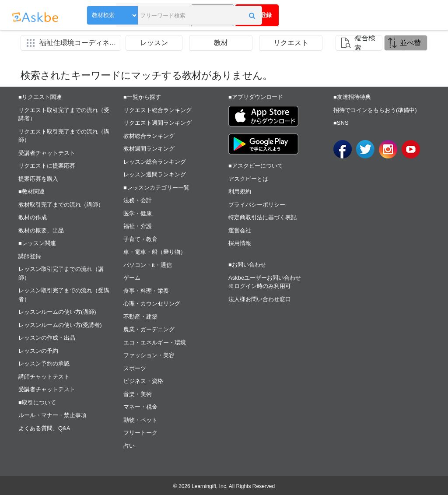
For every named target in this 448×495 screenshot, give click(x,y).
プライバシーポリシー (257, 205)
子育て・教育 (140, 239)
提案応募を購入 (38, 179)
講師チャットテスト (44, 377)
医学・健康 (138, 213)
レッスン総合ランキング (155, 162)
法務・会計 (138, 200)
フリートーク (140, 433)
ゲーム (132, 278)
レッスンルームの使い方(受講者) (60, 325)
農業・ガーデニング (149, 329)
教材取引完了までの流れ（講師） (61, 205)
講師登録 (30, 256)
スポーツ (135, 368)
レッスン (154, 43)
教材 (221, 43)
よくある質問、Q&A (44, 428)
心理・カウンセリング (152, 304)
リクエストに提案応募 (47, 166)
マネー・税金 (140, 407)
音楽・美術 (138, 394)
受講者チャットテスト (47, 153)
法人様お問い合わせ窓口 (260, 299)
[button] (203, 16)
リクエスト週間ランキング (157, 123)
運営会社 (240, 230)
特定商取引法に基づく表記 (262, 217)
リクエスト (291, 43)
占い (129, 446)
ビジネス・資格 (143, 381)
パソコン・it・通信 (148, 265)
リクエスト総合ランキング (157, 110)
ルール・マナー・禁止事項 (52, 415)
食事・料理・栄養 (146, 291)
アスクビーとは (248, 179)
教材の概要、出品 (41, 230)
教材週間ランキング (149, 149)
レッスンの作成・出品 (47, 338)
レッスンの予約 (38, 351)
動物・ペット (140, 420)
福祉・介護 (138, 226)
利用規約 (240, 191)
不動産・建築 (140, 317)
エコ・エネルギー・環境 (155, 342)
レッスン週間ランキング (155, 174)
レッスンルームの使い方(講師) (57, 312)
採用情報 (240, 243)
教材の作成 (33, 217)
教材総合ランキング (149, 136)
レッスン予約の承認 (44, 363)
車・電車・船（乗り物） (155, 252)
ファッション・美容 (149, 355)
